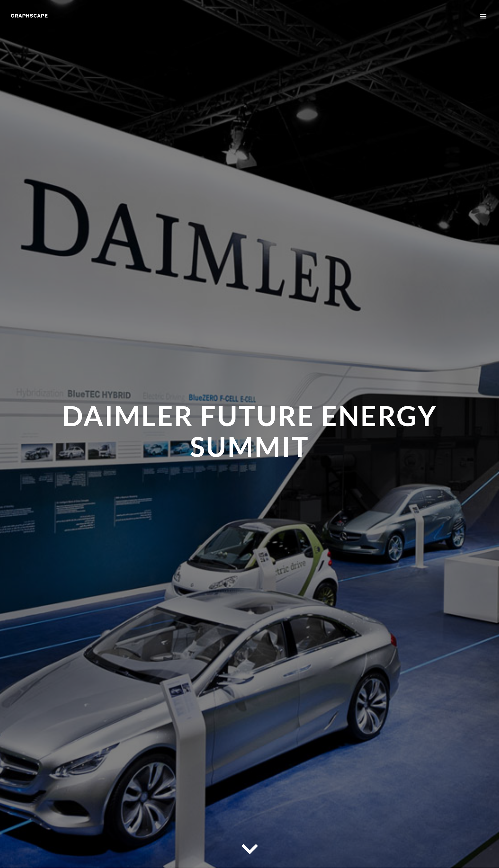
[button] (483, 16)
